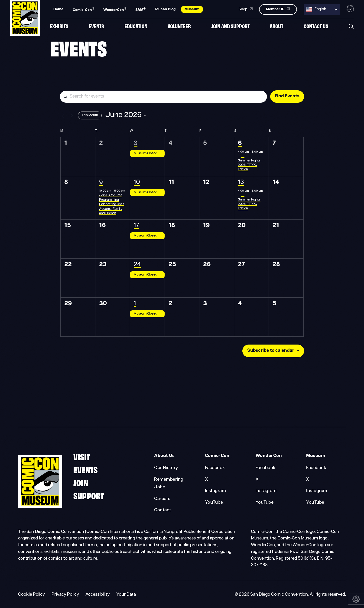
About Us (164, 456)
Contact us (316, 26)
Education (136, 26)
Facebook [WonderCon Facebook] (266, 468)
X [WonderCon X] (257, 480)
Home (58, 9)
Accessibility (97, 595)
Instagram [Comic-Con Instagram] (215, 491)
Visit (82, 456)
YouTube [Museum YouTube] (315, 503)
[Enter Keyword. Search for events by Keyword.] (163, 97)
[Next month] (72, 115)
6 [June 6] (240, 143)
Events (96, 26)
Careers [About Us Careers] (162, 499)
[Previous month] (63, 115)
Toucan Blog (165, 9)
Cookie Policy (31, 595)
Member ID (278, 9)
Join (81, 482)
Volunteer (179, 26)
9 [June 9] (101, 182)
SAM (140, 9)
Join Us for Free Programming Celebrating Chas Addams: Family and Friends (112, 204)
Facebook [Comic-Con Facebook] (215, 468)
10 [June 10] (137, 182)
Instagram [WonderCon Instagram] (266, 491)
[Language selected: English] (322, 9)
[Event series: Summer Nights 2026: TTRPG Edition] (243, 156)
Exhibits (59, 26)
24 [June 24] (137, 265)
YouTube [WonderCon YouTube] (265, 503)
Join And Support (230, 26)
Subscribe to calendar (271, 351)
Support (89, 495)
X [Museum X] (308, 480)
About (276, 26)
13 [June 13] (241, 182)
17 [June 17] (136, 226)
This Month (90, 115)
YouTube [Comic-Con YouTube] (214, 503)
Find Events (287, 96)
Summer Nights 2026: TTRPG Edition (249, 165)
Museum (192, 9)
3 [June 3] (136, 143)
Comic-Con (83, 9)
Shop (246, 9)
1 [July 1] (135, 304)
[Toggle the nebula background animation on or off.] (350, 9)
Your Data (126, 595)
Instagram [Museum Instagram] (317, 491)
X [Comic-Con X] (206, 480)
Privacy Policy (65, 595)
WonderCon (115, 9)
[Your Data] (356, 599)
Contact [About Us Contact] (162, 510)
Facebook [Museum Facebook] (316, 468)
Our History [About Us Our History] (166, 468)
